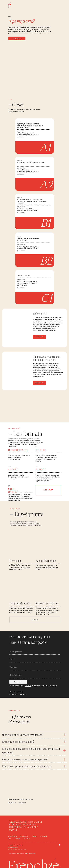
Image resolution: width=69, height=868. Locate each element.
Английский (24, 836)
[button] (17, 39)
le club (34, 836)
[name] (35, 652)
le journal (44, 836)
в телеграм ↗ (12, 803)
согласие (28, 686)
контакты (27, 839)
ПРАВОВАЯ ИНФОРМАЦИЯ (15, 845)
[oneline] (35, 675)
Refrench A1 (40, 314)
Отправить (18, 682)
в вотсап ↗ (22, 803)
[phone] (35, 667)
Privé (10, 839)
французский (12, 836)
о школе (17, 839)
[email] (35, 659)
